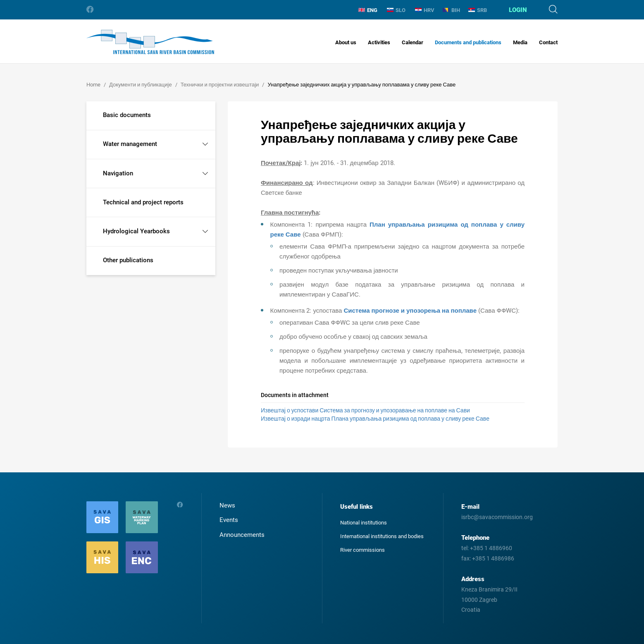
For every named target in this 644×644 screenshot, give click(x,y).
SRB (478, 10)
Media (520, 42)
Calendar (413, 42)
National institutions (364, 523)
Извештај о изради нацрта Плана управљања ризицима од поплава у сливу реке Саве (375, 419)
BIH (451, 10)
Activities (379, 42)
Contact (548, 42)
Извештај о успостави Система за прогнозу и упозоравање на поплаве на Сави (365, 410)
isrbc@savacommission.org (497, 517)
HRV (425, 10)
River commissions (363, 550)
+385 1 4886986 (493, 558)
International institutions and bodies (382, 536)
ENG (368, 10)
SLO (396, 10)
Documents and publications (468, 42)
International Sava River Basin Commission (150, 42)
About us (346, 42)
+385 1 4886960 (491, 548)
